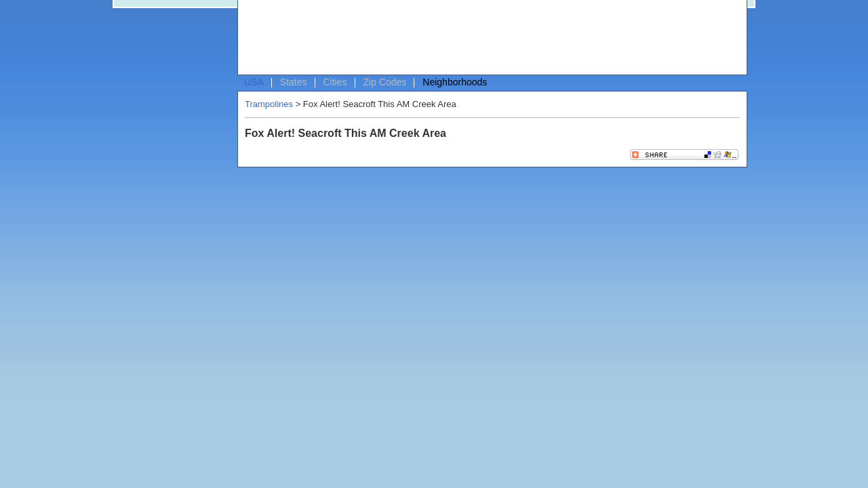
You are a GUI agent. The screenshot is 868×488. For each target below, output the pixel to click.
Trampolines (269, 104)
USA (254, 82)
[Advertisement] (489, 38)
